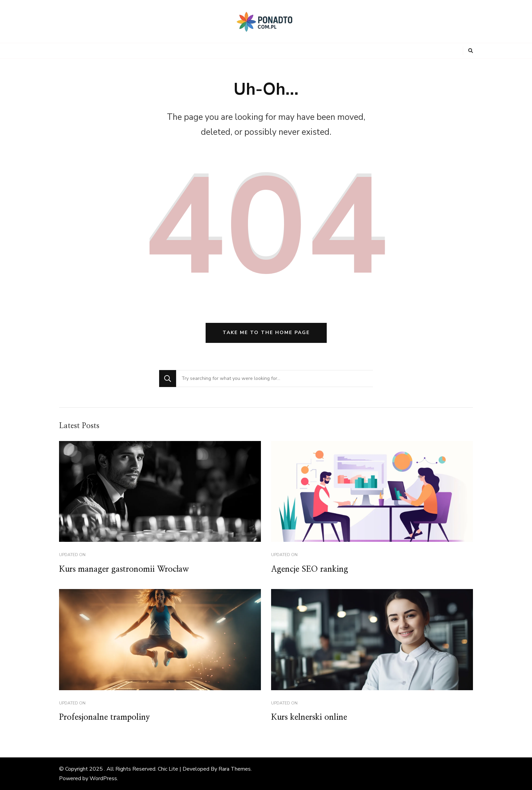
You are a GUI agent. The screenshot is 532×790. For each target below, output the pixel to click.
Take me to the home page (266, 333)
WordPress (103, 778)
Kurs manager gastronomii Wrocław (124, 569)
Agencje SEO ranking (310, 569)
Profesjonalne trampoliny (104, 717)
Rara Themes (235, 769)
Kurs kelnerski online (309, 717)
